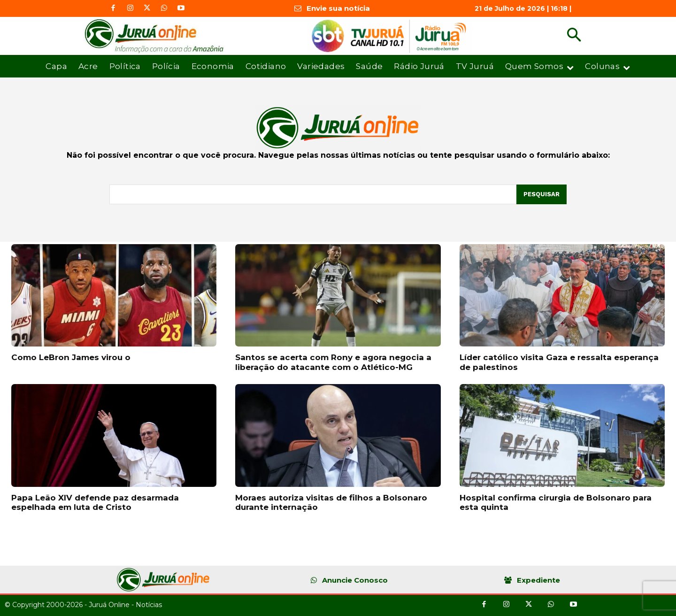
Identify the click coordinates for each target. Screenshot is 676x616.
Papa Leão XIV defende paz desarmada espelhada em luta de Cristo (95, 502)
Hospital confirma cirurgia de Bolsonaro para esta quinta (556, 502)
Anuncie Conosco (355, 580)
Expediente (538, 580)
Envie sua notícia (338, 8)
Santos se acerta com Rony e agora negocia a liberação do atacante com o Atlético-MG (333, 362)
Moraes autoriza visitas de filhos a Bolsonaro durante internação (331, 502)
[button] (574, 36)
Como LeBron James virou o (71, 357)
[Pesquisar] (542, 194)
